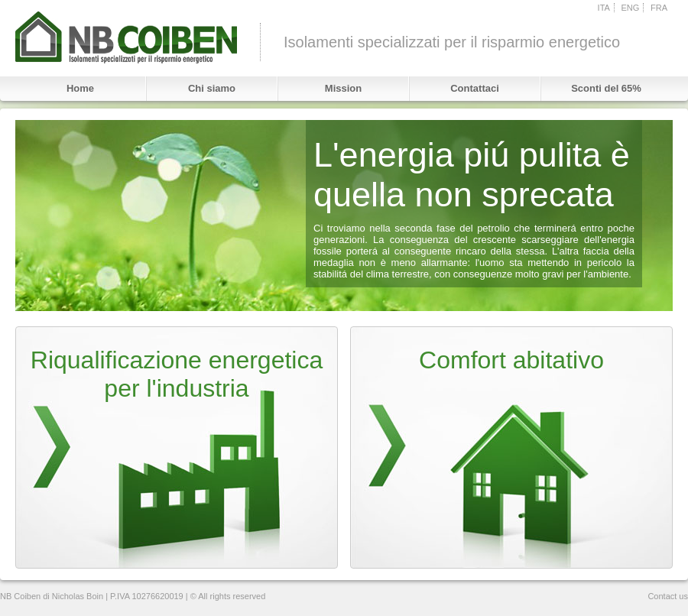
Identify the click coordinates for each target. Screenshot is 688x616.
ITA (604, 8)
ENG (631, 8)
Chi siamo (212, 88)
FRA (659, 8)
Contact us (668, 596)
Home (80, 88)
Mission (343, 88)
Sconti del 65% (606, 88)
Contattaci (475, 88)
